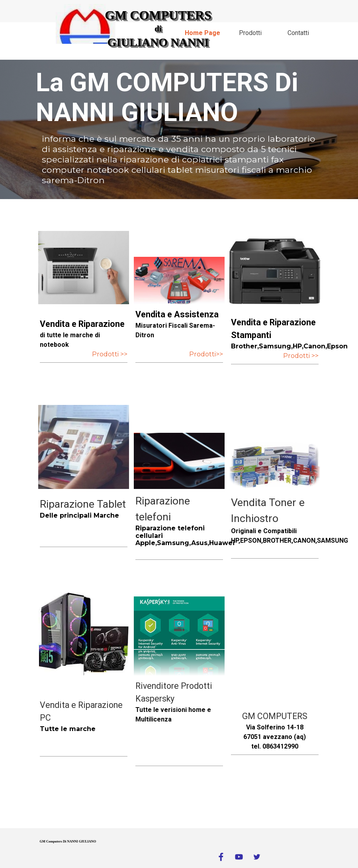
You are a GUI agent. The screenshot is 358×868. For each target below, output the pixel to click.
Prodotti (250, 33)
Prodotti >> (301, 356)
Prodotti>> (206, 354)
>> (123, 354)
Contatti (298, 33)
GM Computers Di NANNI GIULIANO (68, 842)
